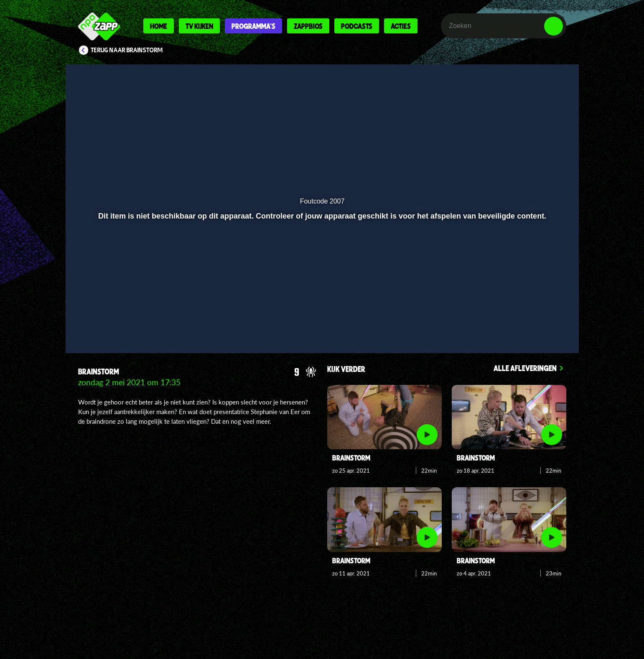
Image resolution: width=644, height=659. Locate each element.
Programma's (253, 26)
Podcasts (357, 26)
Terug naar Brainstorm (127, 50)
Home (159, 26)
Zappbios (308, 26)
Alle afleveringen (525, 368)
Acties (401, 26)
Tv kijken (199, 26)
